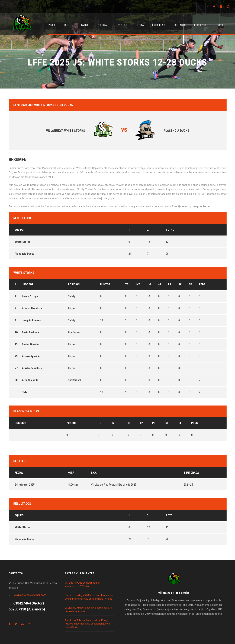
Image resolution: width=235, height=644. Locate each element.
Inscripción (201, 25)
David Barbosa (30, 332)
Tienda (140, 25)
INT (138, 284)
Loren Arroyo (30, 296)
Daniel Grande (30, 344)
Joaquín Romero (32, 320)
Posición (74, 284)
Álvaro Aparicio (31, 356)
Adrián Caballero (32, 368)
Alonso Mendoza (32, 308)
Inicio (52, 25)
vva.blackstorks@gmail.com (30, 595)
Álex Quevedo (30, 380)
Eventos (122, 25)
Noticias (103, 25)
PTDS (202, 284)
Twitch (85, 25)
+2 (160, 284)
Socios (221, 25)
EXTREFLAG (159, 25)
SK (180, 284)
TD (127, 284)
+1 (150, 284)
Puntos (105, 284)
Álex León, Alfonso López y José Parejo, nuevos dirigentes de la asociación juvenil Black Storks (88, 624)
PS (169, 284)
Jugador (28, 284)
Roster (68, 25)
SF (190, 284)
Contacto (180, 25)
